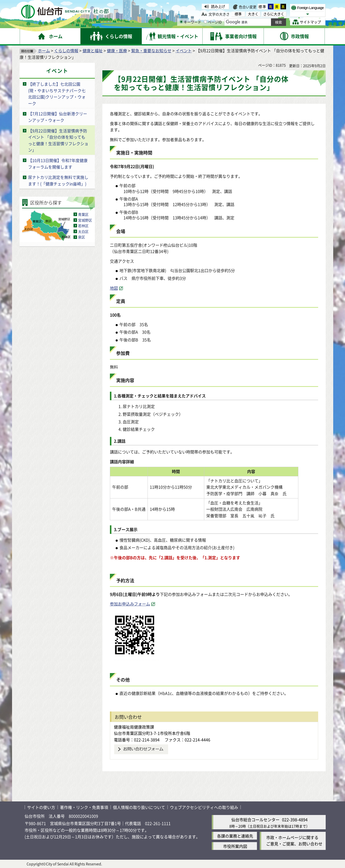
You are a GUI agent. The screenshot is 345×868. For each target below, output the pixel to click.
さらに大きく (274, 14)
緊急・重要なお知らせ (151, 50)
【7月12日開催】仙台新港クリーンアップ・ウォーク (58, 117)
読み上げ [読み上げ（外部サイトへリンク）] (218, 6)
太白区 (83, 231)
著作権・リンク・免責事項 (84, 807)
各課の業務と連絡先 (235, 836)
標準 (262, 7)
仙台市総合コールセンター (255, 820)
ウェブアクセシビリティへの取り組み (204, 807)
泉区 (82, 237)
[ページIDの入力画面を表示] (205, 22)
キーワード (190, 22)
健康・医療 (117, 50)
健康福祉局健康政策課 (134, 727)
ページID (213, 22)
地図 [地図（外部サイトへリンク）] (114, 288)
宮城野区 (85, 220)
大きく (253, 14)
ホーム (44, 50)
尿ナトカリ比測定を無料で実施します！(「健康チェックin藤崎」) (58, 180)
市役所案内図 (235, 846)
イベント (184, 50)
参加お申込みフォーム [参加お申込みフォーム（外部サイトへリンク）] (130, 604)
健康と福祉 (93, 50)
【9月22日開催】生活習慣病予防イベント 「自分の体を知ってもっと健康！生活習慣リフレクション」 (58, 140)
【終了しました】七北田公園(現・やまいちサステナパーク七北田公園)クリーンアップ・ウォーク (57, 94)
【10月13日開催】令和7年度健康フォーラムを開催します (58, 164)
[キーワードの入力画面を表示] (181, 22)
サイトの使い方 (41, 807)
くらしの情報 (66, 50)
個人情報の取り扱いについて (139, 807)
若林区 (83, 226)
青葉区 (83, 214)
